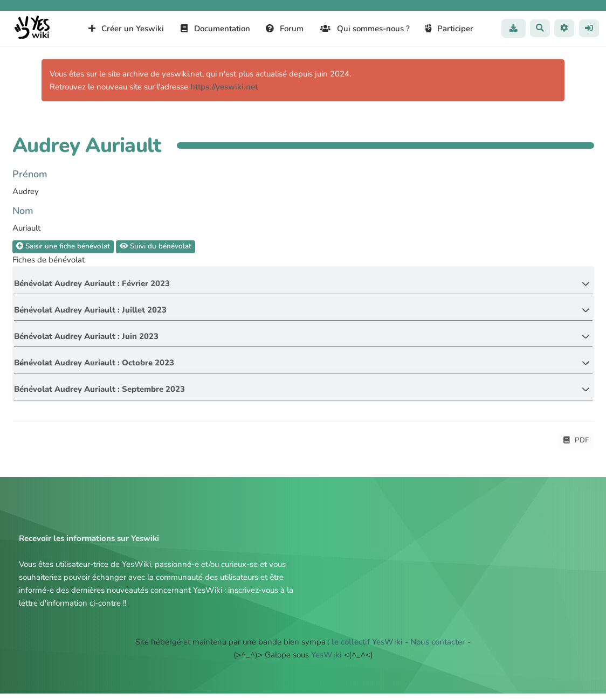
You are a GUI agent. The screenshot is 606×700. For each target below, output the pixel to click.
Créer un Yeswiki (126, 29)
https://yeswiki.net (224, 87)
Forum (284, 29)
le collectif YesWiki (367, 648)
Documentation (215, 29)
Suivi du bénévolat (157, 247)
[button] (564, 28)
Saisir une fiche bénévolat (64, 247)
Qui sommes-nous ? (364, 29)
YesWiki (326, 661)
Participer (449, 29)
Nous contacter (438, 648)
